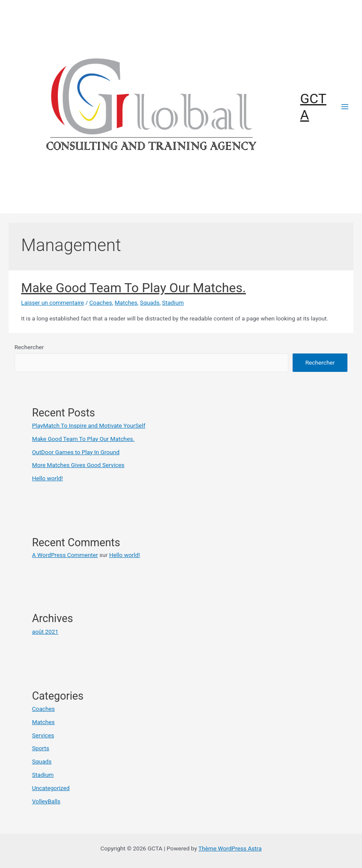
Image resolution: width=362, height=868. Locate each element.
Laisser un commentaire (52, 302)
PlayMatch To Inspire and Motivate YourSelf (89, 425)
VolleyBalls (46, 801)
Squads (150, 302)
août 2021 (45, 632)
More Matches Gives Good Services (78, 465)
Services (43, 735)
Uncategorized (51, 788)
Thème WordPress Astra (230, 848)
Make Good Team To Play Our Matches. (133, 288)
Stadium (173, 302)
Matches (126, 302)
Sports (41, 748)
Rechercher (29, 347)
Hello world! (48, 478)
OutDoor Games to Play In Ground (76, 452)
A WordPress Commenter (65, 555)
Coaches (100, 302)
